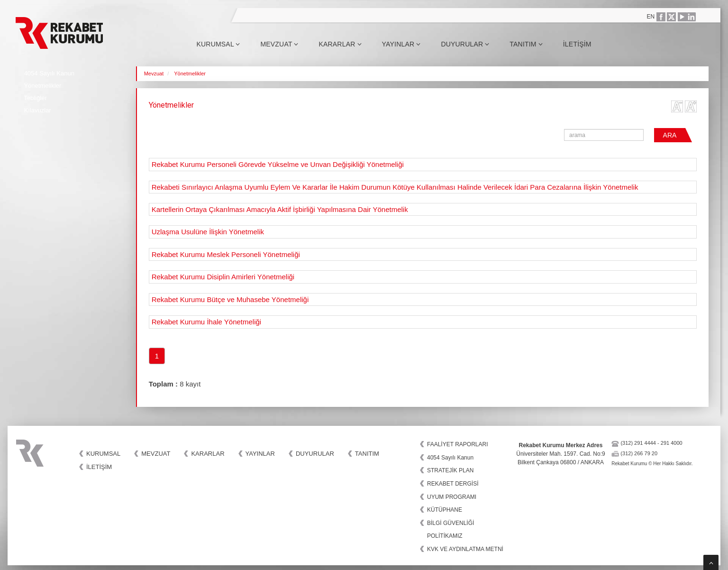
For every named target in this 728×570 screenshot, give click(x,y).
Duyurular (465, 44)
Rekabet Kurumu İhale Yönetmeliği (207, 322)
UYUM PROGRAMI (452, 497)
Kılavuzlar (38, 110)
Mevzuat (279, 44)
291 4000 (672, 443)
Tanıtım (526, 44)
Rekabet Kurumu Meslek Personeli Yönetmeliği (226, 254)
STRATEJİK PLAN (450, 470)
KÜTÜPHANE (445, 510)
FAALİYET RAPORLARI (458, 444)
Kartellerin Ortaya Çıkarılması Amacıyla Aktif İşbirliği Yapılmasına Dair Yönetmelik (280, 209)
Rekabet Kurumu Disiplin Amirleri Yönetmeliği (223, 277)
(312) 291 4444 (638, 443)
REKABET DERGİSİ (453, 484)
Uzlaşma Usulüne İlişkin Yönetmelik (208, 232)
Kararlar (340, 44)
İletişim (577, 44)
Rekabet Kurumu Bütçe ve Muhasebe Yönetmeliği (230, 299)
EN (651, 17)
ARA (670, 135)
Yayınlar (401, 44)
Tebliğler (35, 98)
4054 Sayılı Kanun (49, 73)
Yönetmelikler (42, 86)
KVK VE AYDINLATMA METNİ (465, 549)
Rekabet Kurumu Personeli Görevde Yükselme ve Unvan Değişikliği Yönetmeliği (278, 164)
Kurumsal (218, 44)
